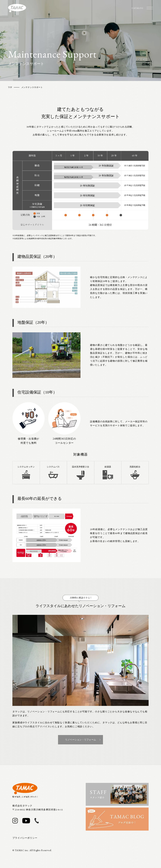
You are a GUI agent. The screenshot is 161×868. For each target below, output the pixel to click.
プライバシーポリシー (25, 838)
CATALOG (137, 8)
